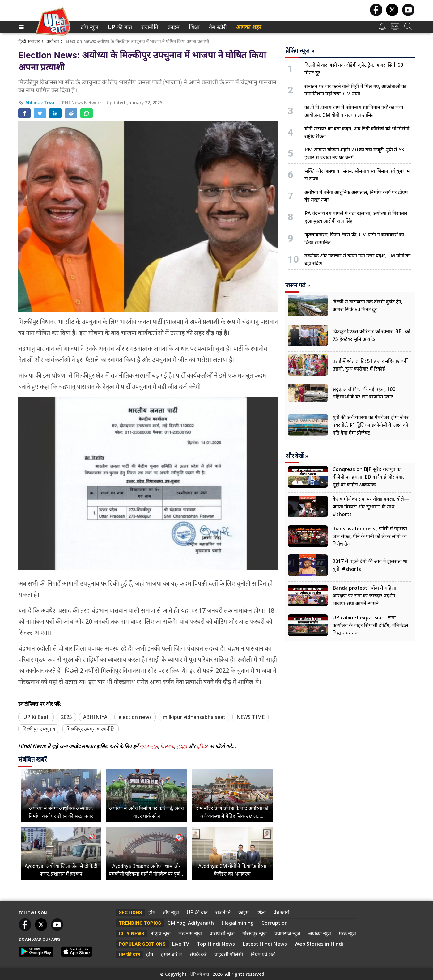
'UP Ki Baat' (36, 717)
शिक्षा (194, 27)
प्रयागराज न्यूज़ (287, 933)
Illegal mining (238, 923)
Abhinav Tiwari (42, 102)
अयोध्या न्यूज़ (320, 933)
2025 (66, 717)
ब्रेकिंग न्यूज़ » (300, 51)
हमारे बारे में (172, 954)
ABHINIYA (95, 717)
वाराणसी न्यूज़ (222, 933)
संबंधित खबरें (33, 759)
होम (152, 912)
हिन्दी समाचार (29, 41)
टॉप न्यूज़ (88, 27)
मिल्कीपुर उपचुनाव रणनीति (91, 729)
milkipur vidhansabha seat (194, 717)
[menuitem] (89, 27)
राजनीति (149, 27)
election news (135, 717)
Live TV (180, 944)
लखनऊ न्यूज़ (190, 933)
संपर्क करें (198, 954)
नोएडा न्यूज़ (161, 933)
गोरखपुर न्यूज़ (255, 933)
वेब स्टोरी (217, 27)
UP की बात (118, 27)
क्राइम (173, 27)
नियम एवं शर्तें (263, 954)
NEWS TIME (250, 717)
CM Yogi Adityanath (191, 923)
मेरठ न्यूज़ (347, 933)
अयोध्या (53, 41)
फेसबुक (167, 746)
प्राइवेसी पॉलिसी (229, 954)
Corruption (275, 923)
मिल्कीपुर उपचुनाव (39, 729)
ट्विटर (202, 746)
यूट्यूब (182, 746)
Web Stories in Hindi (319, 944)
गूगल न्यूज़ (149, 746)
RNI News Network (83, 102)
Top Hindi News (216, 944)
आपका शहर (249, 27)
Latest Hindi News (265, 944)
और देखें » (297, 456)
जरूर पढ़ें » (298, 285)
